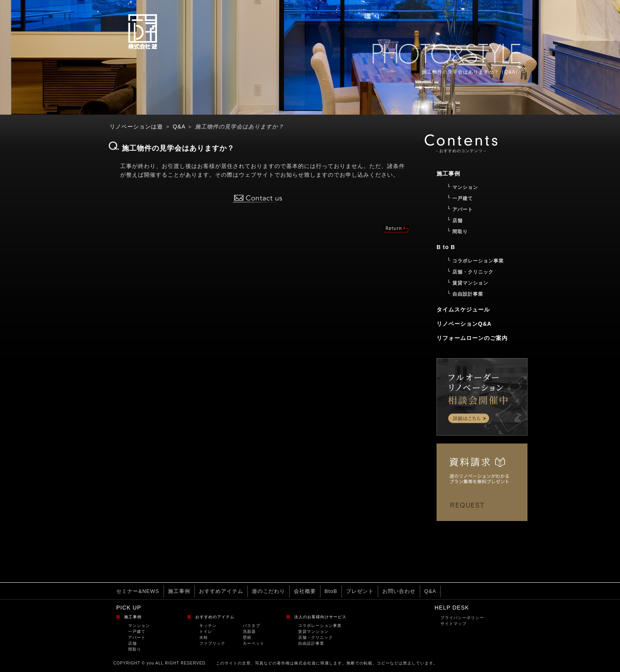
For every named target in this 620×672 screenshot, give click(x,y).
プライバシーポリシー (462, 618)
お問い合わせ (399, 591)
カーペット (254, 643)
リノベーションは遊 (136, 126)
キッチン (208, 626)
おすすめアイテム (221, 591)
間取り (135, 649)
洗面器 (249, 631)
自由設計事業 (311, 643)
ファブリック (212, 643)
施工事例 (179, 591)
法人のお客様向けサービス (320, 617)
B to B (446, 247)
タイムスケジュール (463, 310)
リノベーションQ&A (464, 324)
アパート (137, 637)
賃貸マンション (313, 631)
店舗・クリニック (316, 637)
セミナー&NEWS (138, 591)
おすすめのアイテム (215, 617)
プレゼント (360, 591)
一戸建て (137, 631)
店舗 (132, 643)
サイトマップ (454, 624)
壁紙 (247, 637)
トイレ (206, 631)
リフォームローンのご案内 (472, 338)
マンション (139, 626)
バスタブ (251, 626)
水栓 (204, 637)
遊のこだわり (268, 591)
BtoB (331, 591)
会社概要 (305, 591)
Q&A (179, 126)
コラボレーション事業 (320, 626)
